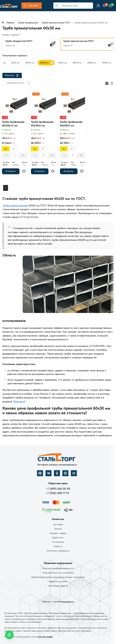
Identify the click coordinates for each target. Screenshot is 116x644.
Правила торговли (58, 582)
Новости (58, 546)
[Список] (112, 83)
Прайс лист (58, 538)
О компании (58, 542)
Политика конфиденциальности (58, 568)
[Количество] (14, 155)
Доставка (58, 525)
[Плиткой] (107, 83)
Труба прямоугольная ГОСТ (56, 23)
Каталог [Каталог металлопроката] (31, 6)
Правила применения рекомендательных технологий (58, 577)
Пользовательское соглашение (58, 573)
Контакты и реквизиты (58, 551)
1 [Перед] (6, 188)
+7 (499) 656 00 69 (58, 489)
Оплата (58, 529)
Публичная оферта (58, 586)
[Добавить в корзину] (11, 171)
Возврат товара (58, 533)
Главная (10, 23)
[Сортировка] (17, 83)
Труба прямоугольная (15, 206)
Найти (90, 6)
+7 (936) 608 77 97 (57, 493)
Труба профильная (28, 23)
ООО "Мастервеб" (45, 637)
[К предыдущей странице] (3, 22)
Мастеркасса (68, 602)
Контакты (19, 402)
